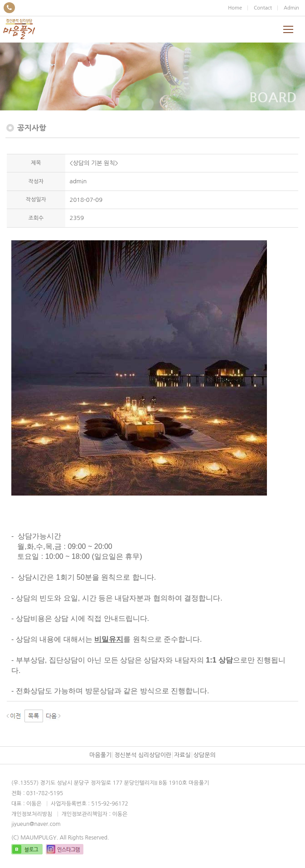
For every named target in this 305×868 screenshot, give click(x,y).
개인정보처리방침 (32, 814)
